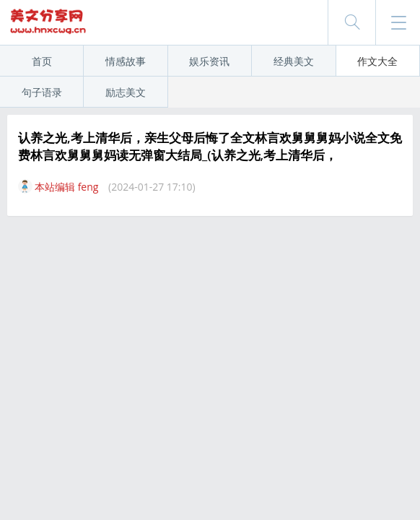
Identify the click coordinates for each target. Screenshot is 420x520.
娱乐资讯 (209, 61)
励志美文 (126, 92)
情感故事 (126, 61)
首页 (42, 61)
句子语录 (42, 92)
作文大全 (377, 61)
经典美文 (294, 61)
